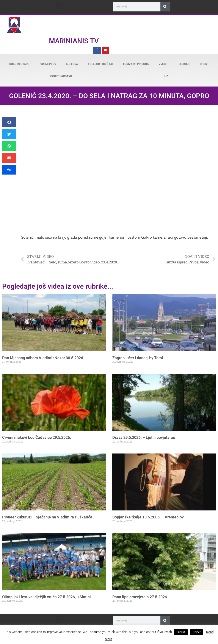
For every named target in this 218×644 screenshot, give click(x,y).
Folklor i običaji (100, 64)
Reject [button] (197, 632)
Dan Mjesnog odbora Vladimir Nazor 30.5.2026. (43, 358)
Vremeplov (48, 64)
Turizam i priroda (136, 64)
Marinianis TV (74, 41)
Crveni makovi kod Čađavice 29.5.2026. (37, 437)
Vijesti (164, 64)
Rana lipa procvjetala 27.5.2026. (140, 597)
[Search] (165, 7)
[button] (60, 6)
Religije (184, 64)
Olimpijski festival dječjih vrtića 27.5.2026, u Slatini (46, 597)
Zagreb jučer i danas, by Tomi (138, 358)
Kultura (72, 64)
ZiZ (166, 76)
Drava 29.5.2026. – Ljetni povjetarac (144, 437)
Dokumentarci (20, 64)
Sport (204, 64)
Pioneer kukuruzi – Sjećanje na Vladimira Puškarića (47, 517)
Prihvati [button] (181, 632)
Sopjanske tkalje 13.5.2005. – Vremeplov (148, 517)
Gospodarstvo (61, 76)
